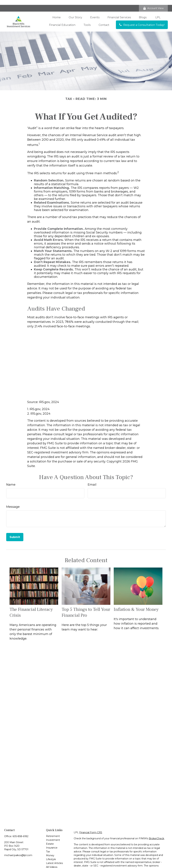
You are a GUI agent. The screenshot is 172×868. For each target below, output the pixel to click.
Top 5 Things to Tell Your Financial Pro (86, 607)
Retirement (53, 831)
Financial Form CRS (91, 828)
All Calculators (54, 866)
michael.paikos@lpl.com (18, 850)
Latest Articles (54, 858)
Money (50, 851)
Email (92, 480)
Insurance (52, 843)
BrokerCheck (156, 834)
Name (11, 480)
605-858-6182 (20, 831)
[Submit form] (15, 532)
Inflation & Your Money (136, 605)
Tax (48, 847)
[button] (57, 12)
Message (13, 502)
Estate (50, 839)
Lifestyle (51, 854)
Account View (153, 3)
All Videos (52, 862)
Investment (53, 835)
